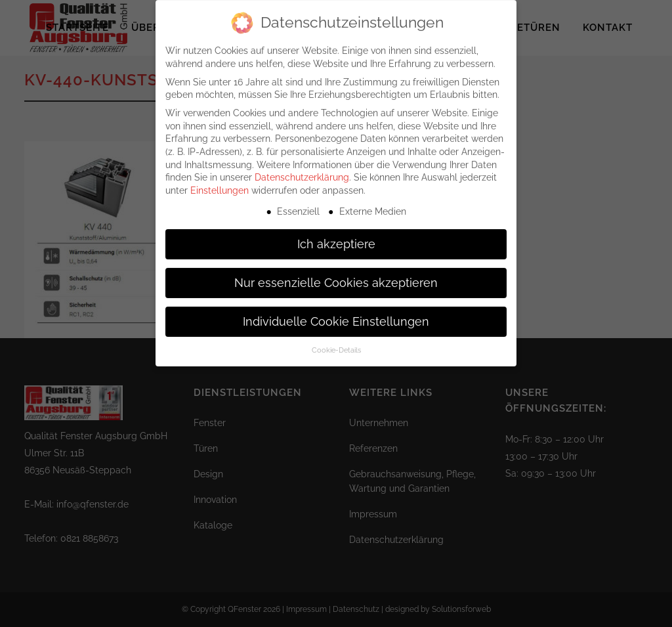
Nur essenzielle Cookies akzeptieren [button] (336, 275)
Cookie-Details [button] (336, 343)
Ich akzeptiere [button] (336, 236)
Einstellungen (220, 183)
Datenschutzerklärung (302, 170)
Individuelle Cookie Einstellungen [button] (336, 314)
